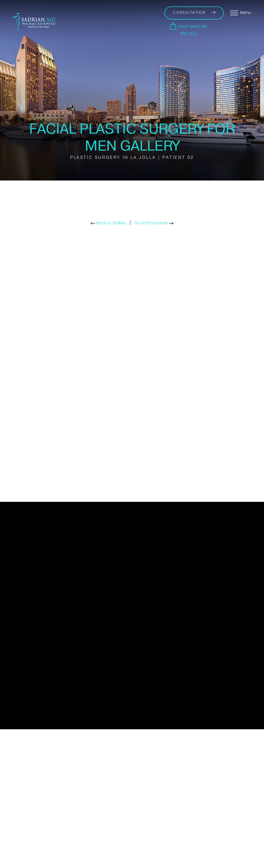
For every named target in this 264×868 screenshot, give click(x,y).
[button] (188, 26)
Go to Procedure (154, 223)
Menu (246, 13)
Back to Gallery (109, 223)
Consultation (194, 13)
